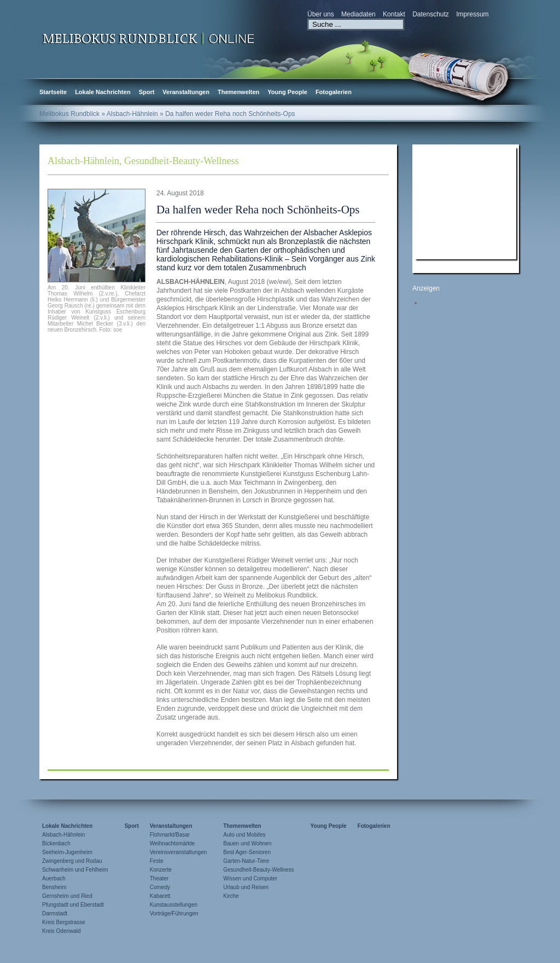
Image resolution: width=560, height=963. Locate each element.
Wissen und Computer (250, 878)
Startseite (53, 92)
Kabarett (160, 896)
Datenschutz (431, 14)
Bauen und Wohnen (247, 843)
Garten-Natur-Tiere (246, 861)
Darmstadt (55, 913)
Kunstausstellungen (174, 905)
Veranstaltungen (186, 92)
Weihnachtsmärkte (173, 843)
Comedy (160, 887)
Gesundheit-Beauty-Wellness (182, 161)
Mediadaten (358, 14)
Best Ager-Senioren (247, 852)
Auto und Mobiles (244, 835)
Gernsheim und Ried (67, 896)
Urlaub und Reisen (246, 887)
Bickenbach (56, 843)
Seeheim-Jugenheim (67, 852)
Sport (147, 92)
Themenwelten (238, 92)
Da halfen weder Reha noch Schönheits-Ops (258, 210)
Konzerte (161, 870)
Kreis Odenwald (62, 931)
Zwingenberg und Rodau (72, 861)
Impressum (472, 14)
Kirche (231, 896)
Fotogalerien (334, 92)
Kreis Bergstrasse (64, 922)
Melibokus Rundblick (69, 114)
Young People (287, 92)
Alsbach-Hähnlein (83, 161)
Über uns (321, 14)
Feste (157, 861)
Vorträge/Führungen (174, 913)
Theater (159, 878)
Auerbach (54, 878)
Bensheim (54, 887)
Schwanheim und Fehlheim (75, 870)
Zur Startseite (149, 38)
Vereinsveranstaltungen (179, 852)
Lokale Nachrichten (103, 92)
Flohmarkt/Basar (170, 835)
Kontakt (394, 14)
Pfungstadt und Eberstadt (73, 905)
